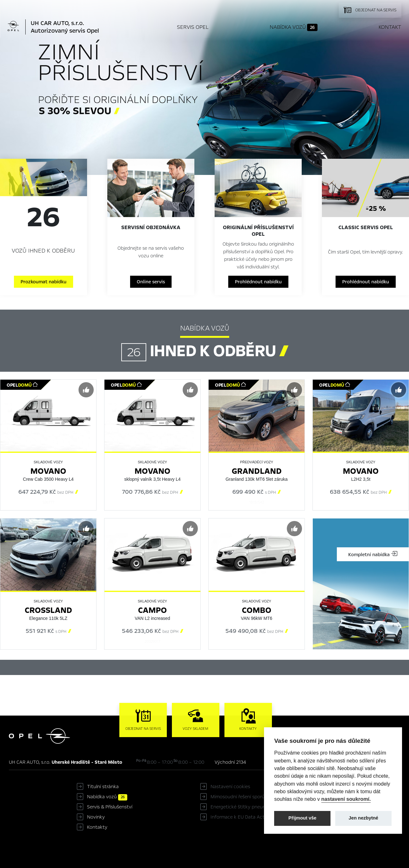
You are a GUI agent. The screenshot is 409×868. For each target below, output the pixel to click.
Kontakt (390, 27)
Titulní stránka (103, 787)
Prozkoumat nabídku (44, 282)
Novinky (96, 817)
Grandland (257, 471)
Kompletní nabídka (373, 554)
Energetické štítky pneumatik (243, 807)
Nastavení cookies (230, 787)
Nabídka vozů (294, 27)
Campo (152, 610)
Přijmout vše (302, 818)
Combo (257, 610)
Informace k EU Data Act (238, 817)
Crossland (48, 610)
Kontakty (97, 827)
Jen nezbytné (363, 818)
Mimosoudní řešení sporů (238, 797)
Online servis (151, 282)
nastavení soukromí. (346, 799)
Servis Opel (193, 27)
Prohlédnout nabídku (258, 282)
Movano (48, 471)
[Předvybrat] (86, 390)
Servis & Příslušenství (110, 807)
